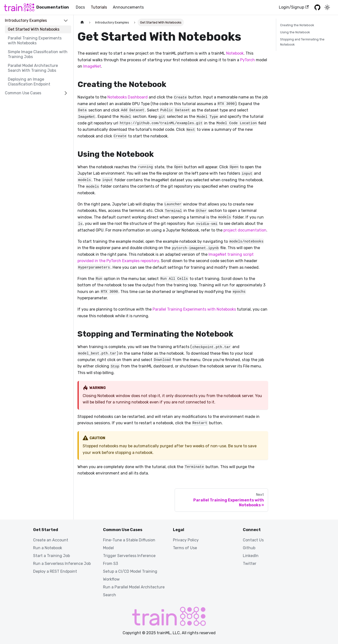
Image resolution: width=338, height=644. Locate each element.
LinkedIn (251, 556)
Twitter (250, 564)
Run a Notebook (48, 548)
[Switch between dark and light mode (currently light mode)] (327, 7)
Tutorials (99, 7)
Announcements (128, 7)
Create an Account (51, 540)
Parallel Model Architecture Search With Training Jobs (33, 68)
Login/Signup (294, 7)
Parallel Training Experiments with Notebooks (35, 41)
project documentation (245, 230)
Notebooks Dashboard (128, 97)
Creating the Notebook (297, 25)
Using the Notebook (295, 32)
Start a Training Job (52, 556)
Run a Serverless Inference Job (62, 564)
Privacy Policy (186, 540)
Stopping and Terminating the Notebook (302, 42)
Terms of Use (185, 548)
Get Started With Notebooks (34, 29)
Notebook (235, 53)
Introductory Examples (26, 20)
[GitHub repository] (317, 7)
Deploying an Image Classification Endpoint (29, 82)
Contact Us (253, 540)
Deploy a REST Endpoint (55, 571)
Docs (80, 7)
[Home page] (82, 22)
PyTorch (247, 60)
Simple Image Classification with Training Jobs (38, 54)
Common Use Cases (23, 93)
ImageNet (92, 66)
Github (249, 548)
